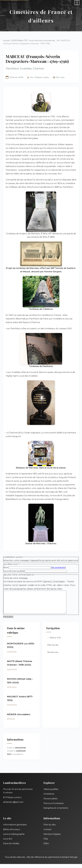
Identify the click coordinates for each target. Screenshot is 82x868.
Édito (46, 847)
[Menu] (77, 3)
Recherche (53, 656)
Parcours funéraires (54, 807)
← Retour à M (54, 642)
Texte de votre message (16, 578)
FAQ (46, 843)
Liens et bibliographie (14, 838)
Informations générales (15, 829)
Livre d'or (8, 843)
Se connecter (58, 567)
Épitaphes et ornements (56, 812)
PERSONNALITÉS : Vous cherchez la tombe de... (33, 41)
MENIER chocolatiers (19, 718)
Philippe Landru (42, 77)
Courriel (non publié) (14, 571)
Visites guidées (51, 793)
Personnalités (50, 803)
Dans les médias (11, 847)
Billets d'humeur (12, 833)
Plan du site (53, 649)
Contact (48, 833)
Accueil (6, 41)
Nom (6, 567)
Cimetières (49, 798)
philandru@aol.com (13, 806)
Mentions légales (52, 838)
